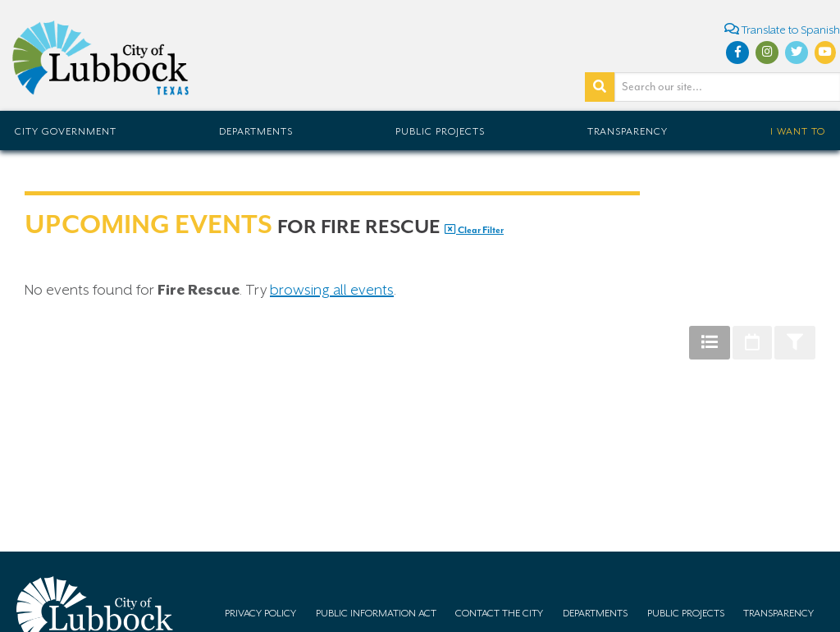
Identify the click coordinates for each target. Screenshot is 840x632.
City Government (66, 131)
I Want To (798, 131)
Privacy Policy (260, 613)
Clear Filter (474, 230)
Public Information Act (376, 613)
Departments (256, 131)
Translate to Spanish (782, 29)
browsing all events (332, 290)
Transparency (628, 131)
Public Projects (440, 131)
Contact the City (499, 613)
